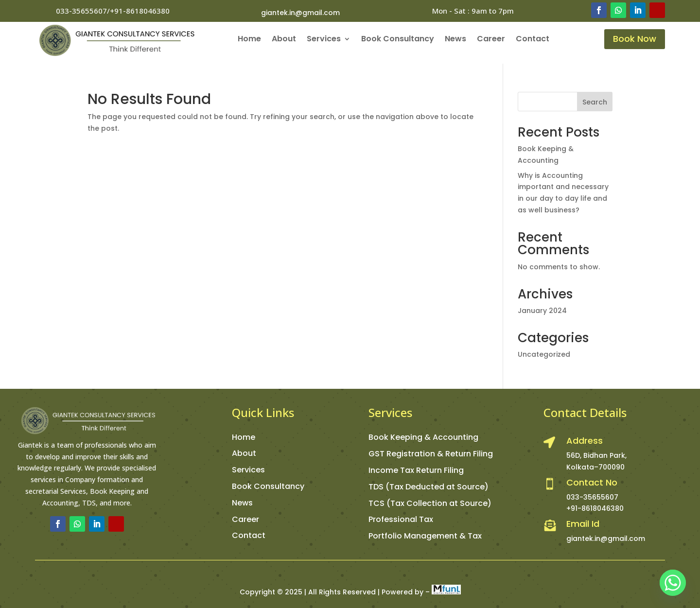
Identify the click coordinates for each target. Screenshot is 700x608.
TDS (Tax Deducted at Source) (429, 487)
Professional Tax (401, 519)
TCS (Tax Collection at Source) (430, 503)
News (455, 40)
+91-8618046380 (595, 508)
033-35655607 (592, 497)
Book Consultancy (398, 40)
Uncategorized (544, 354)
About (284, 40)
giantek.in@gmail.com (300, 13)
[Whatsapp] (673, 583)
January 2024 (542, 311)
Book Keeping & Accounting (423, 437)
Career (491, 40)
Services (324, 40)
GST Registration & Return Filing (431, 454)
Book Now (635, 39)
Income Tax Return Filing (416, 470)
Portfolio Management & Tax (425, 536)
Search (595, 102)
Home (249, 40)
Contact (533, 40)
